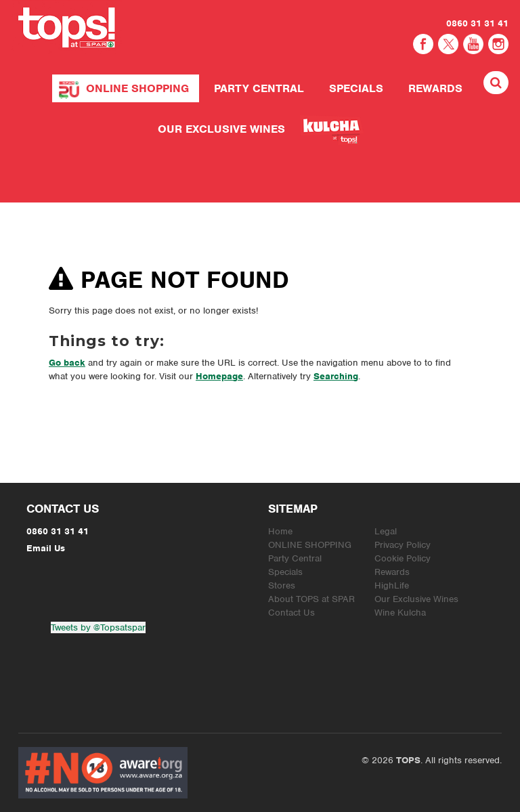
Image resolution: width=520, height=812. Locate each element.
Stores (282, 585)
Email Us (46, 548)
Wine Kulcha (400, 613)
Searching (336, 376)
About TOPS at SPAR (311, 599)
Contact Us (291, 613)
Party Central (259, 88)
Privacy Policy (403, 545)
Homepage (219, 376)
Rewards (435, 88)
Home (280, 531)
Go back (67, 363)
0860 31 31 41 (477, 23)
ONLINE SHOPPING (137, 88)
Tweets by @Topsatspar (98, 627)
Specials (356, 88)
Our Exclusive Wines (221, 129)
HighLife (392, 585)
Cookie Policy (403, 558)
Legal (386, 531)
